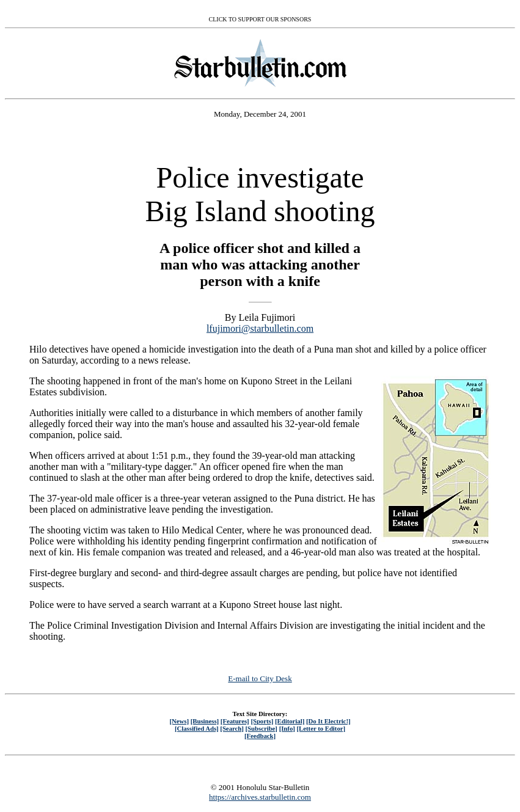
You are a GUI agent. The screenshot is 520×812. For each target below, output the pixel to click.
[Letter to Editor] (321, 728)
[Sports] (262, 721)
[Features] (235, 721)
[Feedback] (260, 736)
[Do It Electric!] (328, 721)
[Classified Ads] (197, 728)
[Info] (287, 728)
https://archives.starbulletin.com (260, 797)
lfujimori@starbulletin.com (260, 328)
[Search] (232, 728)
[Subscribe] (262, 728)
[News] (179, 721)
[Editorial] (290, 721)
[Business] (205, 721)
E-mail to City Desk (260, 678)
